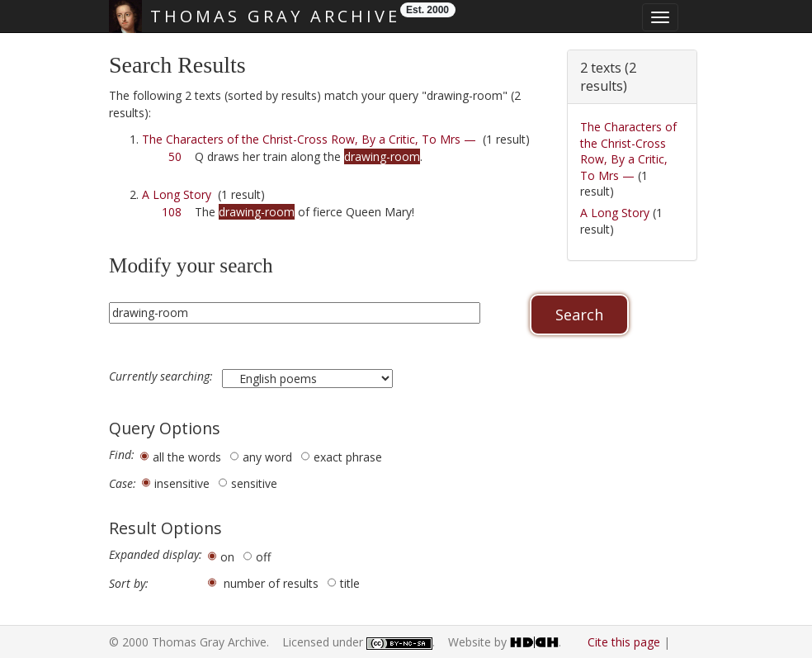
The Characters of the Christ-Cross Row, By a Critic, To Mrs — (309, 139)
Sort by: (129, 584)
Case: (123, 484)
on (227, 557)
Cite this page (624, 642)
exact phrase (348, 457)
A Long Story (177, 194)
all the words (187, 457)
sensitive (254, 483)
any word (267, 457)
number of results (271, 583)
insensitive (182, 483)
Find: (122, 455)
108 (172, 212)
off (263, 557)
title (350, 583)
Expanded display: (156, 555)
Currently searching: (163, 376)
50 (175, 156)
